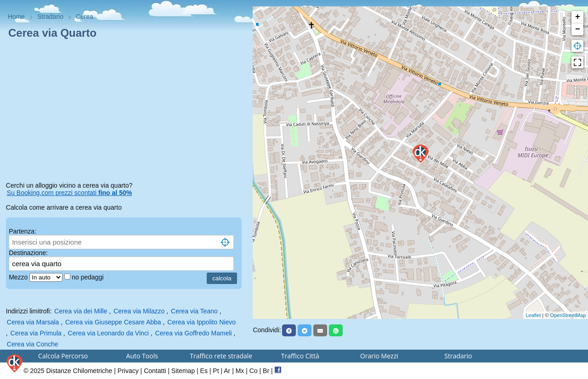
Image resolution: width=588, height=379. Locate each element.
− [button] (578, 29)
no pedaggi (88, 277)
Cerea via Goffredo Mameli (194, 333)
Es (204, 371)
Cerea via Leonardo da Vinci (108, 333)
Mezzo (19, 277)
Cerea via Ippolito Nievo (201, 322)
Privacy (128, 371)
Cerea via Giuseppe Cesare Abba (113, 322)
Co (254, 371)
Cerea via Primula (36, 333)
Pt (216, 371)
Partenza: (23, 231)
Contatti (155, 371)
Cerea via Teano (194, 311)
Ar (227, 371)
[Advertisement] (127, 112)
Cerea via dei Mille (81, 311)
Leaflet (533, 315)
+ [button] (578, 17)
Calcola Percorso (63, 356)
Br (266, 371)
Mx (240, 371)
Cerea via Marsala (33, 322)
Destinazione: (28, 253)
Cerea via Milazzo (139, 311)
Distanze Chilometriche (79, 371)
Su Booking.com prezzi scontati (69, 193)
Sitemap (183, 371)
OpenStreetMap (568, 315)
